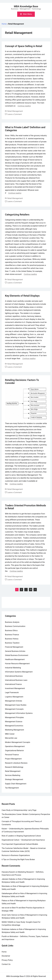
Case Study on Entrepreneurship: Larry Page (19, 810)
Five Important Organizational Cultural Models (20, 844)
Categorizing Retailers (17, 215)
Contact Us (6, 964)
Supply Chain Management (16, 784)
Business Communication (15, 626)
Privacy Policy (7, 960)
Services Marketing (13, 775)
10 (31, 590)
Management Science (14, 722)
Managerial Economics (14, 726)
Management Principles (14, 717)
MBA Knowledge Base (26, 6)
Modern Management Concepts (18, 742)
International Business (14, 676)
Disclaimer (6, 956)
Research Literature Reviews (16, 763)
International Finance (13, 684)
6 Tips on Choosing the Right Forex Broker (18, 859)
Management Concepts (14, 709)
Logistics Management (14, 697)
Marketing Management (15, 730)
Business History (12, 639)
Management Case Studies (16, 705)
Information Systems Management (19, 672)
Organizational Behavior (14, 751)
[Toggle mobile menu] (26, 14)
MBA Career (10, 734)
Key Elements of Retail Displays (22, 296)
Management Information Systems (19, 713)
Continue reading (24, 106)
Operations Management (15, 746)
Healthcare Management (15, 659)
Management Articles (14, 701)
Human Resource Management (17, 664)
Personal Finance (12, 755)
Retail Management (15, 111)
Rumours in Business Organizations (16, 855)
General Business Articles (15, 651)
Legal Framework (12, 693)
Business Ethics (11, 630)
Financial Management (14, 647)
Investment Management (15, 688)
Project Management (13, 759)
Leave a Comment (15, 114)
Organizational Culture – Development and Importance (23, 840)
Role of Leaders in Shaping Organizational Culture (21, 836)
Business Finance (12, 635)
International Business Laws (16, 680)
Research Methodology (14, 767)
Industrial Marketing (13, 668)
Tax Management (12, 788)
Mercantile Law (11, 738)
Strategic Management (14, 779)
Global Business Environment (17, 655)
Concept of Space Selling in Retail (24, 46)
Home (4, 24)
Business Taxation (12, 643)
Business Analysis (12, 622)
